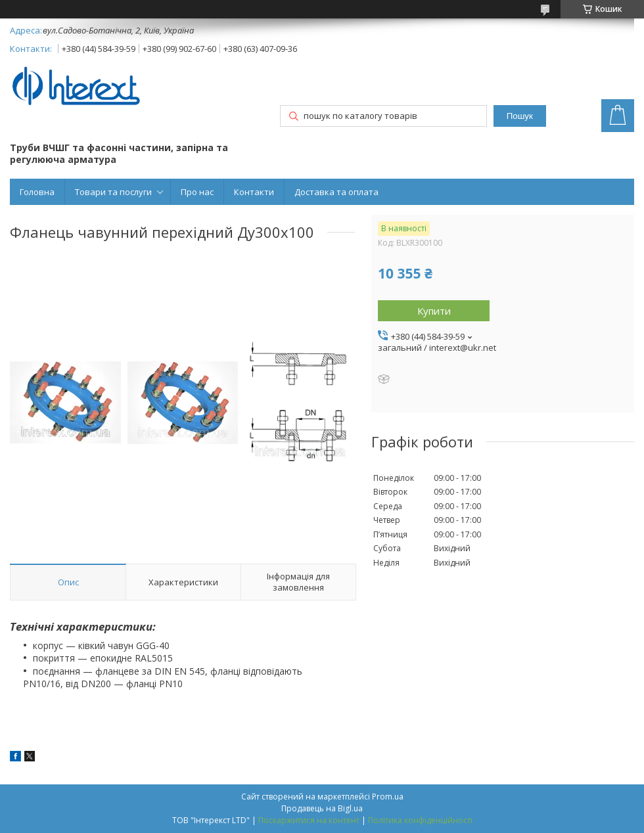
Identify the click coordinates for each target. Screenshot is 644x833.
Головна (37, 192)
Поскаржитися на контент (309, 820)
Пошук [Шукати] (520, 116)
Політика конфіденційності (420, 820)
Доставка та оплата (336, 192)
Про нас (197, 192)
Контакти (254, 192)
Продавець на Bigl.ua (322, 808)
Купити (434, 311)
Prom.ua (388, 797)
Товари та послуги (113, 192)
